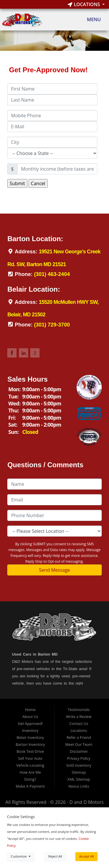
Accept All (86, 856)
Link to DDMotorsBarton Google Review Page (35, 353)
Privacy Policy (79, 758)
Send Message (54, 570)
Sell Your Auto (30, 758)
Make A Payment (30, 786)
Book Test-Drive (30, 751)
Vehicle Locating (30, 765)
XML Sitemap (79, 779)
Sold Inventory (79, 765)
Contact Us (79, 723)
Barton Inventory (30, 744)
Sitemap (79, 772)
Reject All (55, 856)
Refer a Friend (79, 737)
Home (30, 710)
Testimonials (79, 710)
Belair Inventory (30, 737)
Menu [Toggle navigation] (91, 20)
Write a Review (79, 717)
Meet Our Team (79, 744)
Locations (84, 4)
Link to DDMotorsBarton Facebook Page (12, 353)
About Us (30, 717)
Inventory (30, 730)
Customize (21, 856)
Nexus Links (79, 786)
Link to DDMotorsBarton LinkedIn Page (24, 353)
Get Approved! (30, 723)
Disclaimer (79, 751)
